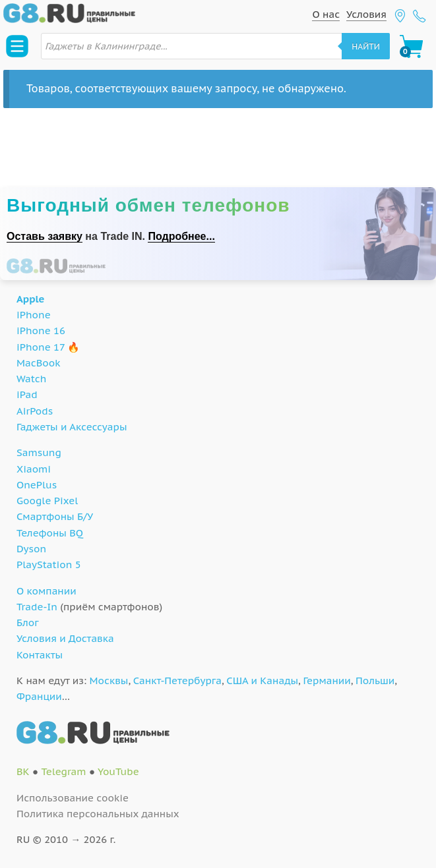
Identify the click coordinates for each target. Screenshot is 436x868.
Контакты (40, 655)
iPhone (34, 315)
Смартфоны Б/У (55, 516)
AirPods (35, 411)
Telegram (63, 771)
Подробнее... (181, 236)
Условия (366, 14)
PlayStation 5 (49, 564)
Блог (28, 622)
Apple (31, 299)
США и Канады (262, 680)
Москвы (109, 680)
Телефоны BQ (50, 533)
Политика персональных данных (98, 814)
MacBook (39, 363)
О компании (47, 591)
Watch (31, 379)
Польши (375, 680)
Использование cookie (73, 798)
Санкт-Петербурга (177, 680)
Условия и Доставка (65, 638)
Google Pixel (47, 501)
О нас (326, 14)
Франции (39, 696)
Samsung (39, 452)
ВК (23, 771)
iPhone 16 (41, 331)
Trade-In (37, 607)
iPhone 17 (41, 347)
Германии (327, 680)
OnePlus (37, 485)
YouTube (118, 771)
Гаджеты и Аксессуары (72, 427)
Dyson (31, 549)
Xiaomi (34, 469)
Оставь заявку (45, 236)
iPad (27, 394)
